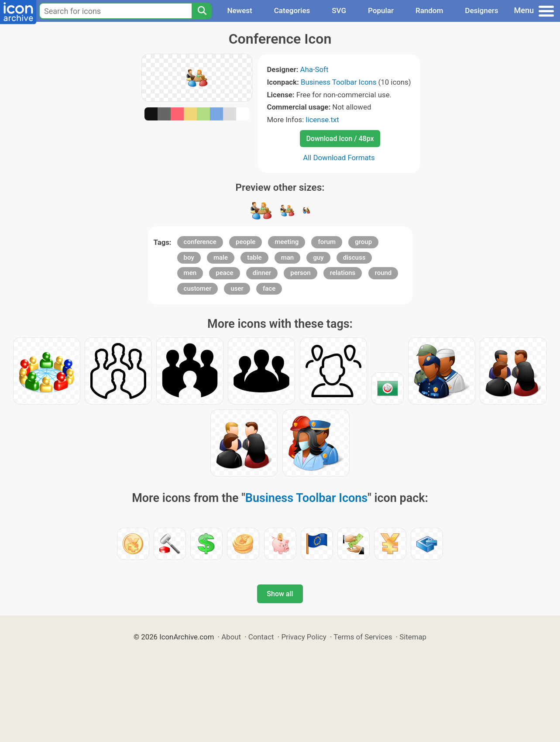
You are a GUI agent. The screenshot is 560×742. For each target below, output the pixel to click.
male (221, 258)
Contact (261, 637)
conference (200, 242)
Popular (381, 10)
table (254, 258)
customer (198, 289)
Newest (239, 10)
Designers (481, 10)
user (237, 289)
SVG (339, 10)
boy (189, 258)
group (363, 242)
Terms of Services (363, 637)
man (288, 258)
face (269, 289)
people (246, 242)
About (231, 637)
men (190, 273)
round (383, 273)
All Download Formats (339, 158)
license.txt (322, 120)
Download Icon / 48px (340, 139)
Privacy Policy (304, 637)
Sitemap (413, 637)
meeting (287, 242)
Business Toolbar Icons (338, 82)
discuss (354, 258)
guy (318, 258)
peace (224, 273)
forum (327, 242)
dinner (262, 273)
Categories (292, 10)
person (300, 273)
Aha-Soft (314, 69)
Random (429, 10)
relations (343, 273)
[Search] (202, 11)
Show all (280, 594)
